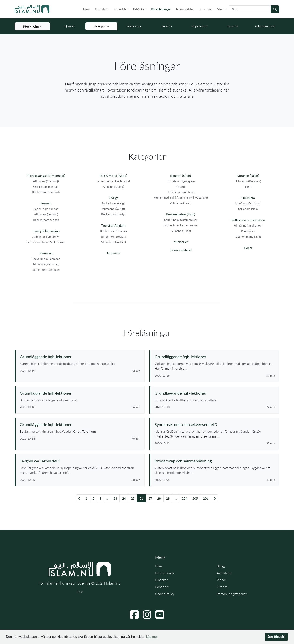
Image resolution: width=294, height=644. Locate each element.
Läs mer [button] (152, 637)
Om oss (222, 587)
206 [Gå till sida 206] (206, 498)
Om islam (102, 9)
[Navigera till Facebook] (134, 615)
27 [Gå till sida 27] (150, 498)
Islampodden (185, 9)
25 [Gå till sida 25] (133, 498)
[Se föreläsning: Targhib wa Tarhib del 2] (80, 461)
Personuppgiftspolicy (232, 594)
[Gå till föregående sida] (79, 498)
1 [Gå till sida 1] (86, 498)
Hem (86, 9)
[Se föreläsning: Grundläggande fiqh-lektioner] (80, 357)
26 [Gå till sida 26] (141, 498)
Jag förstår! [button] (276, 637)
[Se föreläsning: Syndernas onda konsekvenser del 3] (215, 424)
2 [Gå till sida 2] (93, 498)
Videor (222, 580)
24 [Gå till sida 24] (124, 498)
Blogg (221, 566)
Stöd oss (206, 9)
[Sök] (250, 9)
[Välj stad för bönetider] (32, 26)
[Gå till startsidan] (32, 9)
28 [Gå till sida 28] (159, 498)
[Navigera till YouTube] (160, 615)
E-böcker (139, 9)
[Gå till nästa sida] (215, 498)
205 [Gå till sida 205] (195, 498)
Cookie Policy (165, 594)
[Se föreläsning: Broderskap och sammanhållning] (215, 461)
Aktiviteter (224, 573)
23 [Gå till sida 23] (115, 498)
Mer (220, 9)
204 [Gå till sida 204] (184, 498)
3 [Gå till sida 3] (100, 498)
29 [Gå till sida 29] (168, 498)
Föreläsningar (162, 9)
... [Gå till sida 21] (107, 498)
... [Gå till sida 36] (176, 498)
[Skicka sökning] (275, 9)
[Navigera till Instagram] (147, 615)
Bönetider (121, 9)
